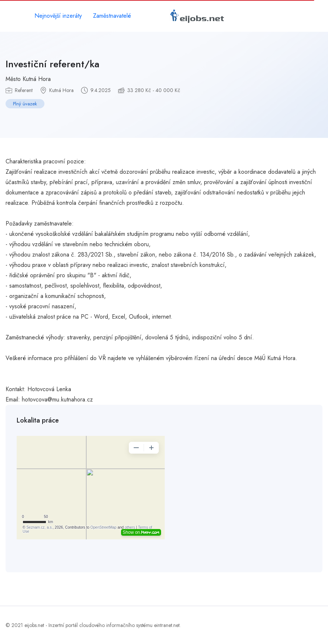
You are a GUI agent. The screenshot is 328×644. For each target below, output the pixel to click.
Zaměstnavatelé (112, 16)
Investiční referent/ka (52, 64)
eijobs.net (34, 625)
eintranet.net (167, 625)
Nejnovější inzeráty (58, 16)
